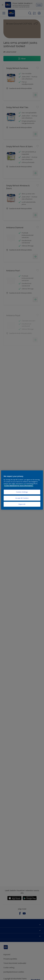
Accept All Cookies (22, 498)
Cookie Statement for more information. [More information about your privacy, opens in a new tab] (19, 486)
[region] (22, 490)
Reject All (22, 504)
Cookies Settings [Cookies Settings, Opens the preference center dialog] (22, 492)
